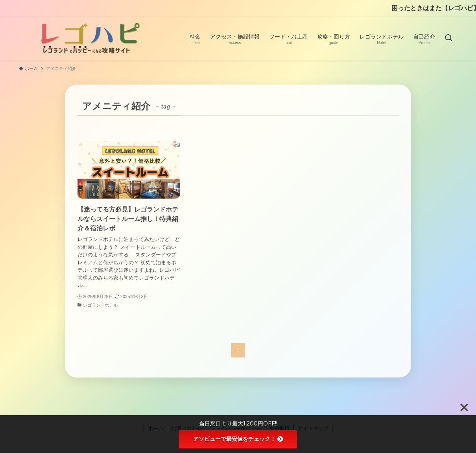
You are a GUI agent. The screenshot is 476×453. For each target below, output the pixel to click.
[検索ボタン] (448, 39)
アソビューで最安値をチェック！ (238, 439)
